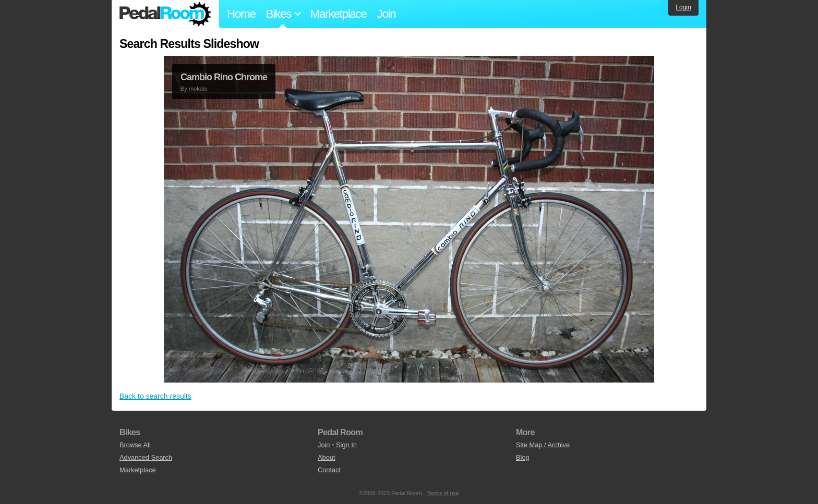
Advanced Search (146, 457)
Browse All (135, 445)
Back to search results (155, 396)
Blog (523, 457)
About (326, 457)
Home (241, 14)
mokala (198, 89)
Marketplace (339, 14)
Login (683, 7)
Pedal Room (165, 14)
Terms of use (443, 493)
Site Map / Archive (543, 445)
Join (387, 14)
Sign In (346, 445)
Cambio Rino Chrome (224, 77)
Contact (329, 470)
